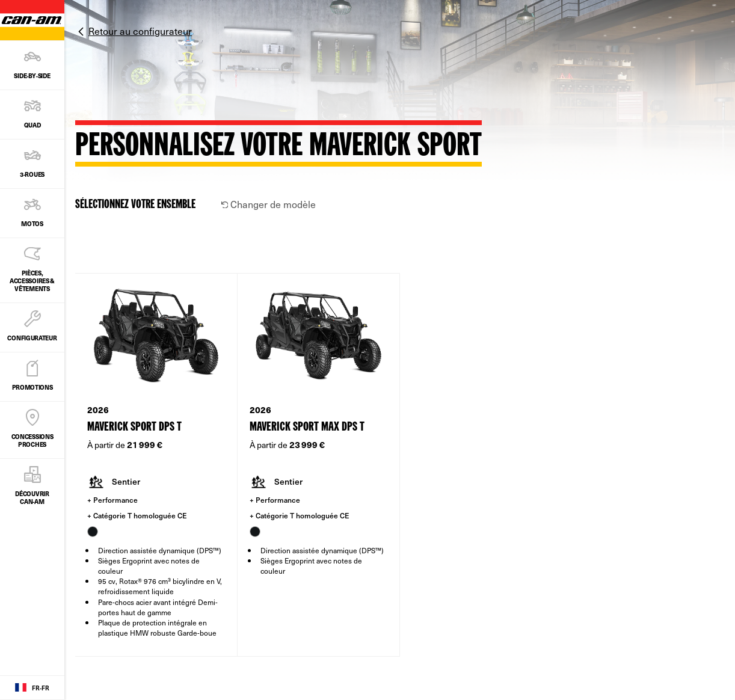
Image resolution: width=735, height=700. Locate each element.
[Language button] (32, 688)
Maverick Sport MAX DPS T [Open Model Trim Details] (307, 427)
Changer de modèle (269, 204)
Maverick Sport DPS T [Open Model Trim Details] (134, 427)
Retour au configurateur (140, 31)
